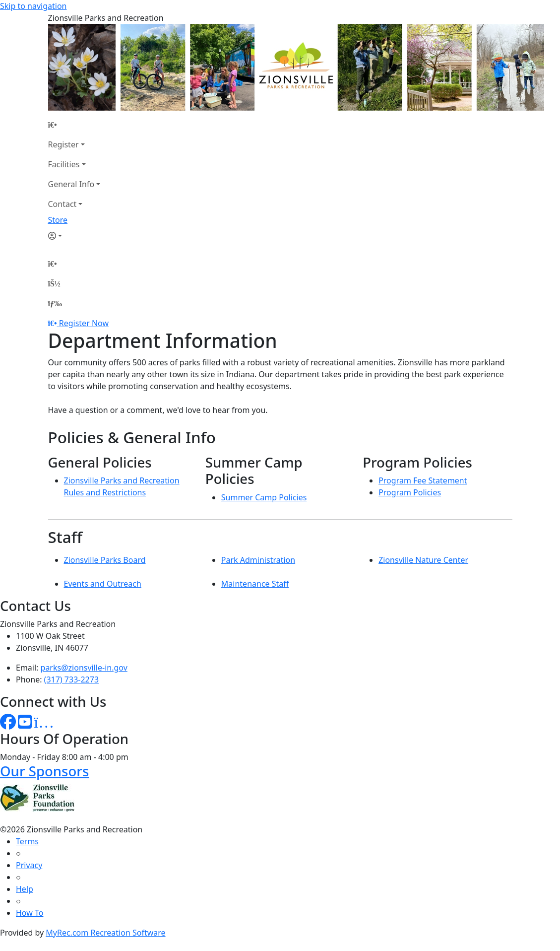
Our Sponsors (44, 771)
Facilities (64, 164)
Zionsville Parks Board (105, 560)
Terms (27, 841)
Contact (62, 204)
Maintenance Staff (255, 584)
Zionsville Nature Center (423, 560)
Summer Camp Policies (264, 497)
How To (30, 913)
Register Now (84, 323)
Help (25, 889)
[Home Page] (74, 125)
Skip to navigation (33, 6)
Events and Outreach (103, 584)
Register (63, 144)
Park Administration (258, 560)
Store (58, 220)
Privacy (29, 865)
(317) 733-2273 (71, 679)
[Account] (74, 236)
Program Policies (410, 492)
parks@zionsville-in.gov (84, 668)
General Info (71, 184)
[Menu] (55, 303)
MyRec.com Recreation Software (105, 933)
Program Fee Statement (423, 480)
